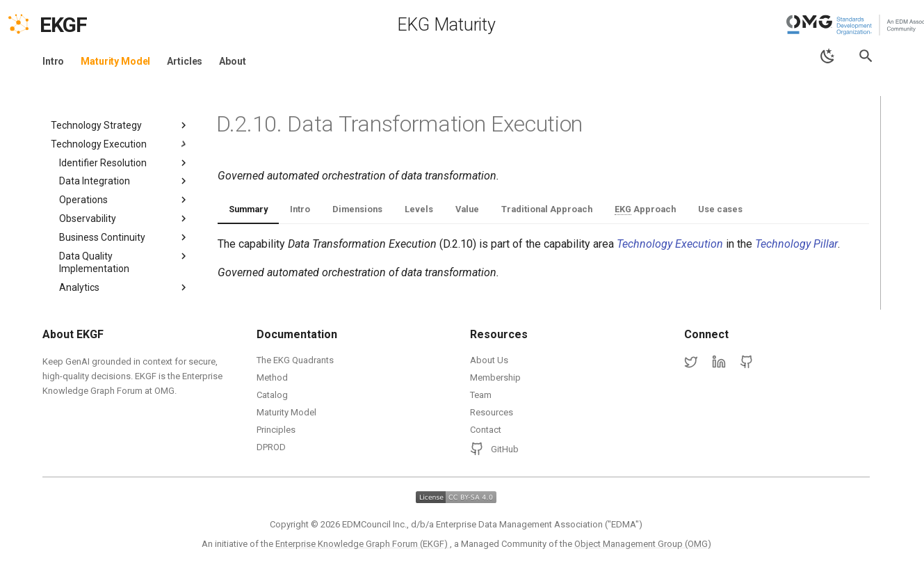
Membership (495, 377)
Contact (486, 430)
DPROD (271, 447)
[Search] (866, 56)
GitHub (494, 449)
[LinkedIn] (719, 363)
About (232, 61)
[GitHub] (747, 363)
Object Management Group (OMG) (643, 544)
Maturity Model (115, 61)
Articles (185, 61)
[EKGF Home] (75, 25)
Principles (276, 430)
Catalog (272, 395)
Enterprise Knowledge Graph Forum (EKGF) (363, 544)
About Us (489, 360)
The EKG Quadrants (295, 360)
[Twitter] (691, 363)
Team (481, 395)
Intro (53, 61)
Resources (492, 412)
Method (272, 377)
